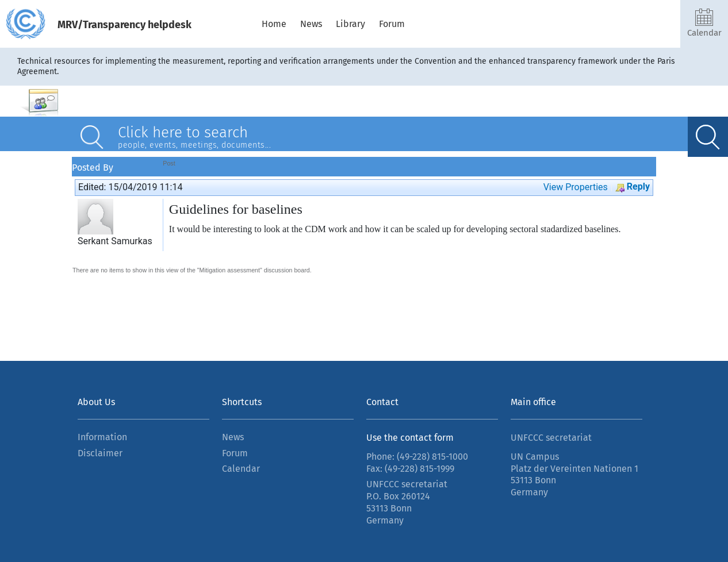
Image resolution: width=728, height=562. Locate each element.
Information (102, 437)
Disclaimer (100, 453)
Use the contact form (410, 438)
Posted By (93, 167)
